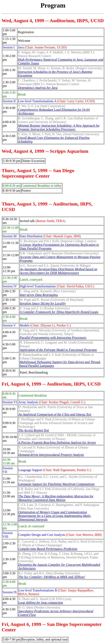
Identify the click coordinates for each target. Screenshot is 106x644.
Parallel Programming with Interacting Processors (53, 338)
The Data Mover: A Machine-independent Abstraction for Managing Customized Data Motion (56, 498)
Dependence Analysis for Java (38, 88)
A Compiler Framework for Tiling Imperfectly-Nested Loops (59, 312)
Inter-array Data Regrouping (39, 295)
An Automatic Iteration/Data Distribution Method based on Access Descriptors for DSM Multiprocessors (59, 271)
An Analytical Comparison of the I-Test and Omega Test (55, 414)
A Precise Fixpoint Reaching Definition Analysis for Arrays (57, 442)
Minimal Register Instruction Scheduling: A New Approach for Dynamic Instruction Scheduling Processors (59, 127)
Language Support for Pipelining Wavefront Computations (56, 484)
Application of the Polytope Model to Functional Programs (58, 350)
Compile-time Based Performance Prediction (48, 549)
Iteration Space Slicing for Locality (43, 303)
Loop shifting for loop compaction (41, 603)
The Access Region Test (34, 430)
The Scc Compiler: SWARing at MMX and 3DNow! (52, 577)
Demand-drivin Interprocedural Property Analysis (51, 455)
